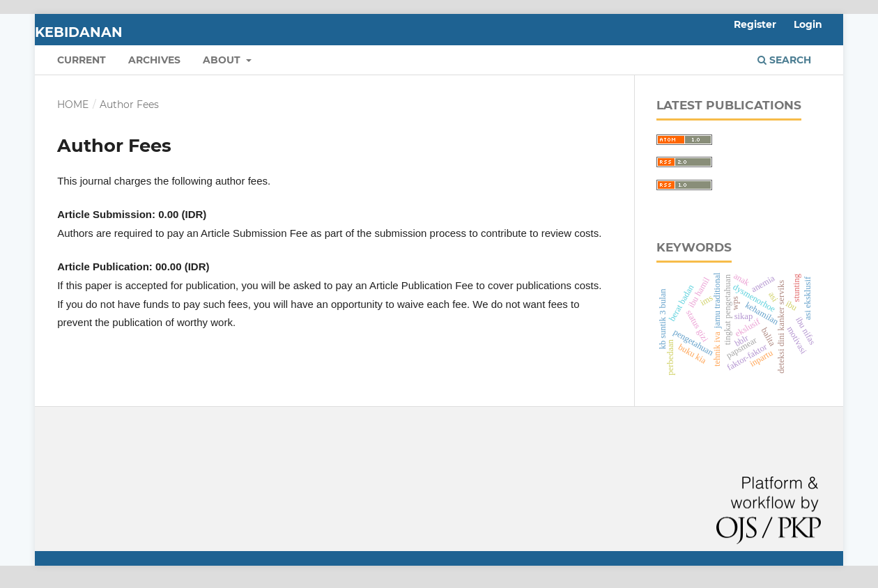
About (223, 60)
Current (82, 60)
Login (808, 24)
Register (755, 24)
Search (784, 60)
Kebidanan (79, 32)
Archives (154, 60)
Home (73, 105)
